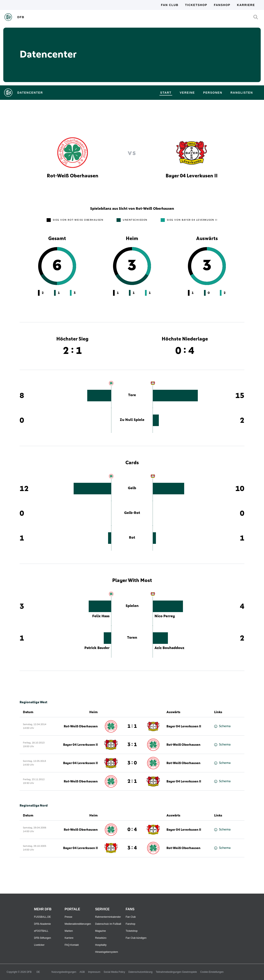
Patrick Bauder (97, 648)
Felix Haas (101, 616)
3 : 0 (132, 763)
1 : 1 (132, 726)
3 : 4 (132, 848)
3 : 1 (132, 745)
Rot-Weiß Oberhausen (81, 726)
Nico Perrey (165, 616)
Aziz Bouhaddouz (169, 648)
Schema (222, 726)
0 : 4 (132, 830)
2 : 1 (132, 781)
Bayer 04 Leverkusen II (184, 726)
